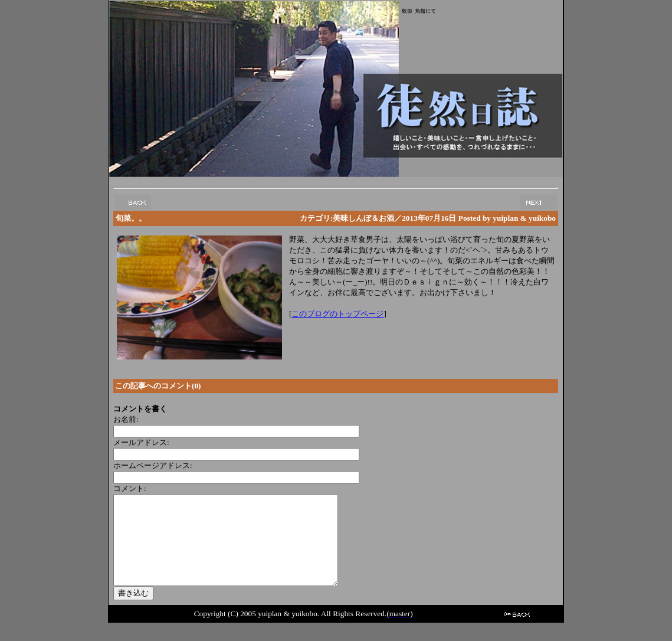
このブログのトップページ (337, 314)
